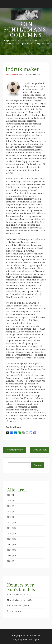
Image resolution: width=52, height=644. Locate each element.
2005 (9, 561)
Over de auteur (14, 611)
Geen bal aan (40, 450)
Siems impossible (14, 450)
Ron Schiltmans (14, 75)
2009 (9, 539)
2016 (9, 501)
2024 (9, 495)
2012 (9, 523)
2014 (9, 512)
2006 (9, 556)
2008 (9, 545)
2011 (9, 528)
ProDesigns (33, 640)
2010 (9, 534)
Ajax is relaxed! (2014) (18, 595)
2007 (9, 550)
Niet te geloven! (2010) (18, 606)
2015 (9, 506)
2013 (9, 517)
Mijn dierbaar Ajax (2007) (19, 600)
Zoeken (38, 465)
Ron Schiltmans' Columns (26, 30)
